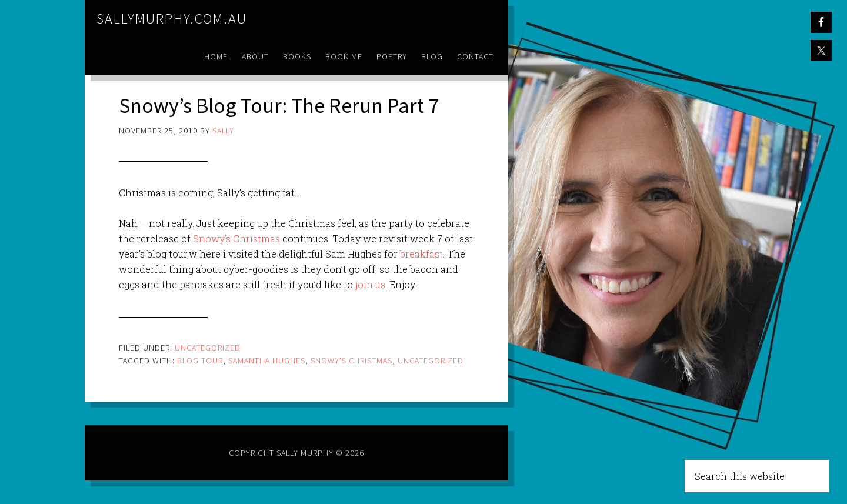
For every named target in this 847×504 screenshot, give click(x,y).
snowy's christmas (351, 361)
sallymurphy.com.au (172, 19)
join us (370, 284)
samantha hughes (267, 361)
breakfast (421, 254)
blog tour (200, 361)
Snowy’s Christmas (236, 238)
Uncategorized (208, 348)
